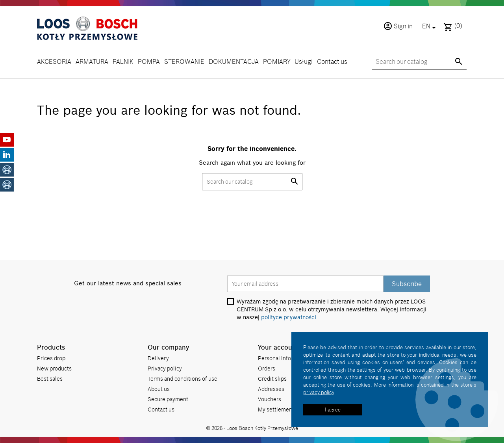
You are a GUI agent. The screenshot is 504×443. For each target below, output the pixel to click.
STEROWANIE (184, 61)
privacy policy (319, 392)
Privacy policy (165, 368)
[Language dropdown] (430, 27)
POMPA (149, 61)
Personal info (274, 358)
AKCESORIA (54, 61)
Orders (267, 368)
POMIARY (277, 61)
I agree (333, 409)
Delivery (158, 358)
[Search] (419, 62)
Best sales (50, 379)
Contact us (332, 61)
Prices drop (51, 358)
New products (54, 368)
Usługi (304, 61)
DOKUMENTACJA (234, 61)
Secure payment (168, 399)
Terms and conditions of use (183, 379)
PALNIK (123, 61)
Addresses (271, 389)
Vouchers (270, 399)
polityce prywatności (289, 317)
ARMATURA (92, 61)
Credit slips (272, 379)
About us (159, 389)
